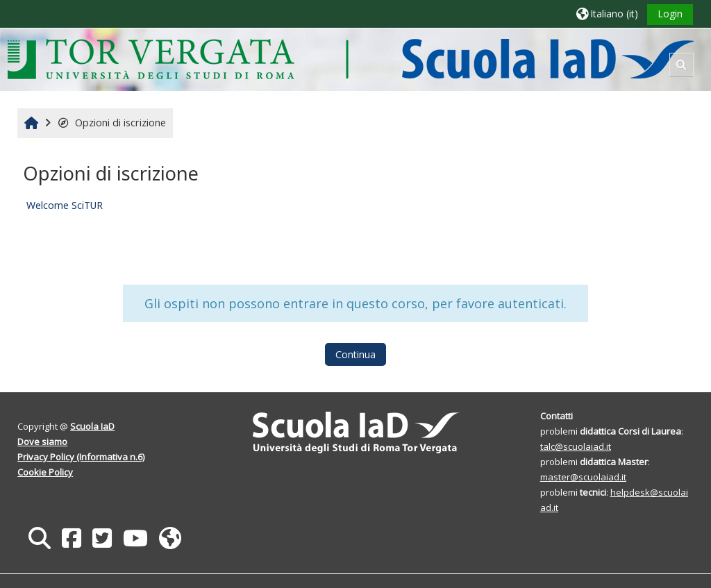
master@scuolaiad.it (583, 477)
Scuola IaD (92, 426)
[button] (607, 14)
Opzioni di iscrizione (111, 123)
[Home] (350, 59)
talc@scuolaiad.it (576, 446)
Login (670, 14)
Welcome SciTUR (65, 205)
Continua (355, 354)
